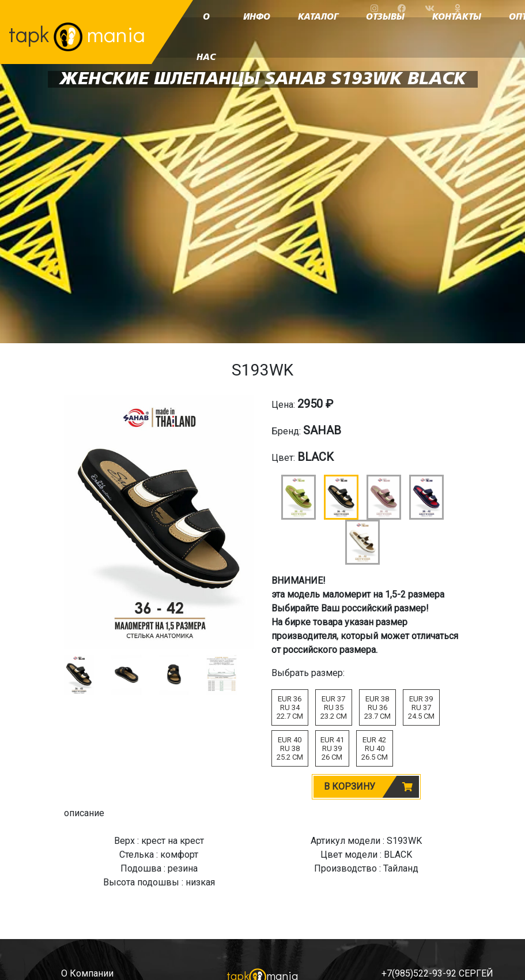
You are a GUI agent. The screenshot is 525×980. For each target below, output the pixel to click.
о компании (87, 973)
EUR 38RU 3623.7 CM (377, 707)
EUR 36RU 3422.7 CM (290, 707)
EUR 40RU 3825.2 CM (290, 748)
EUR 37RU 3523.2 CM (334, 707)
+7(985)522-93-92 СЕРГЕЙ (437, 973)
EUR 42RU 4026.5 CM (375, 748)
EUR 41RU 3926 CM (332, 748)
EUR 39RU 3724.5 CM (421, 707)
